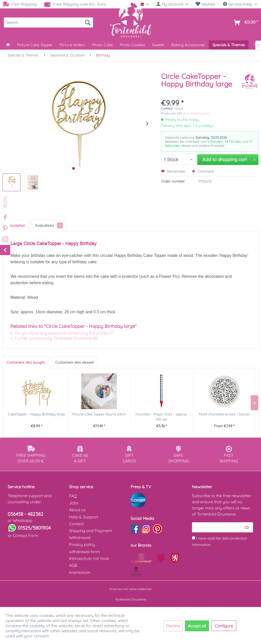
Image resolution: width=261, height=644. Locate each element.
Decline (173, 626)
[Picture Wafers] (72, 45)
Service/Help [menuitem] (238, 4)
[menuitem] (172, 4)
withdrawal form (84, 552)
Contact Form (26, 535)
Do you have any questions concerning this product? (62, 333)
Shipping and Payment (90, 531)
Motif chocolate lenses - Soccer (224, 414)
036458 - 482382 (25, 514)
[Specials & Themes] (229, 45)
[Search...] (48, 22)
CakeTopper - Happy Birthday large (36, 414)
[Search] (88, 22)
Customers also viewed (74, 362)
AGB (73, 565)
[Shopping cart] (245, 22)
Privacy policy (82, 544)
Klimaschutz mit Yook (89, 558)
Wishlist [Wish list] (205, 4)
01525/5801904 (34, 528)
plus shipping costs (196, 113)
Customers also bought (26, 362)
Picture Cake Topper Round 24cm (99, 414)
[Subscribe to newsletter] (247, 527)
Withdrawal (80, 538)
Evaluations (49, 225)
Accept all (197, 626)
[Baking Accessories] (188, 45)
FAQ (73, 496)
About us (77, 510)
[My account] (172, 4)
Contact (76, 524)
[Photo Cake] (102, 45)
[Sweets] (158, 45)
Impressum (80, 572)
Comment (203, 171)
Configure (224, 626)
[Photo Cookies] (132, 45)
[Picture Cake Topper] (35, 45)
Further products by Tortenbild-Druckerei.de (54, 338)
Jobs (74, 503)
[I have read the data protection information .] (194, 538)
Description (16, 225)
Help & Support (83, 517)
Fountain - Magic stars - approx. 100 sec (162, 417)
